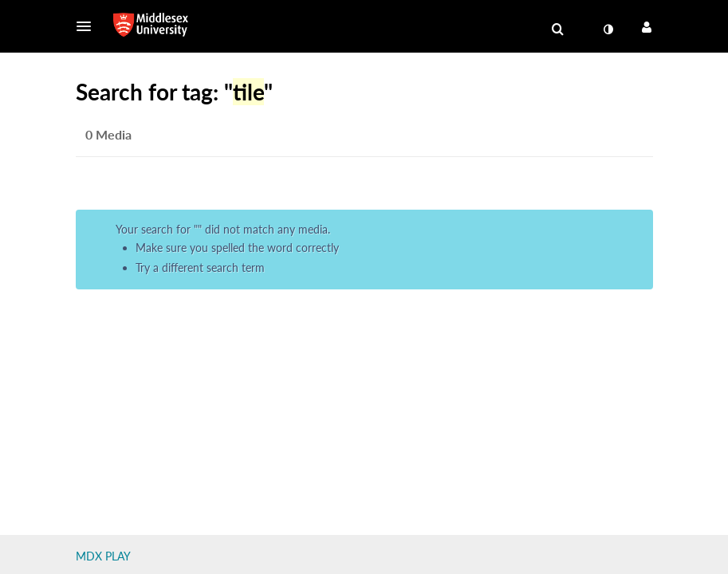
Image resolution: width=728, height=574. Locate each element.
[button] (89, 26)
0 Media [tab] (108, 134)
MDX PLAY (103, 556)
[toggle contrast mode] (608, 29)
